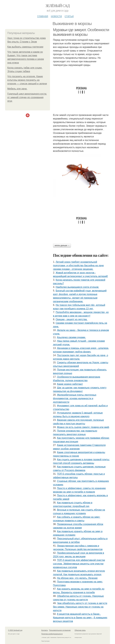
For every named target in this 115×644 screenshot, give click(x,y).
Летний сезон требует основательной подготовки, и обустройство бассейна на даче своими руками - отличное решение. (78, 265)
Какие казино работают (70, 384)
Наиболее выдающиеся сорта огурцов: (77, 287)
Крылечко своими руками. (71, 337)
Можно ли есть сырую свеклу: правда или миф (83, 427)
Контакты (45, 630)
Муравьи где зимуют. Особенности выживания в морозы (81, 32)
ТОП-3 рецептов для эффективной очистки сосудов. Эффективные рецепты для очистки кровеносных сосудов (79, 564)
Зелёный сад (58, 6)
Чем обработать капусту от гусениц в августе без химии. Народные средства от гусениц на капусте (80, 607)
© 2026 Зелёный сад (15, 630)
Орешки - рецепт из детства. (72, 319)
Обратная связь (80, 630)
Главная (43, 16)
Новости (56, 16)
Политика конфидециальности (52, 634)
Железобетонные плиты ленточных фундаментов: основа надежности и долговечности (75, 398)
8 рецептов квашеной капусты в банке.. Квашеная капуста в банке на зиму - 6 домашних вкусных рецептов (80, 618)
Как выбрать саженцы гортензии (25, 47)
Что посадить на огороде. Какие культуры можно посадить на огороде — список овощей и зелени (27, 80)
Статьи (69, 16)
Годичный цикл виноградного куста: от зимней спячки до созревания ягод (27, 97)
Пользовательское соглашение (60, 630)
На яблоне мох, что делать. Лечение (77, 578)
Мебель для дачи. (17, 89)
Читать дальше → (62, 246)
